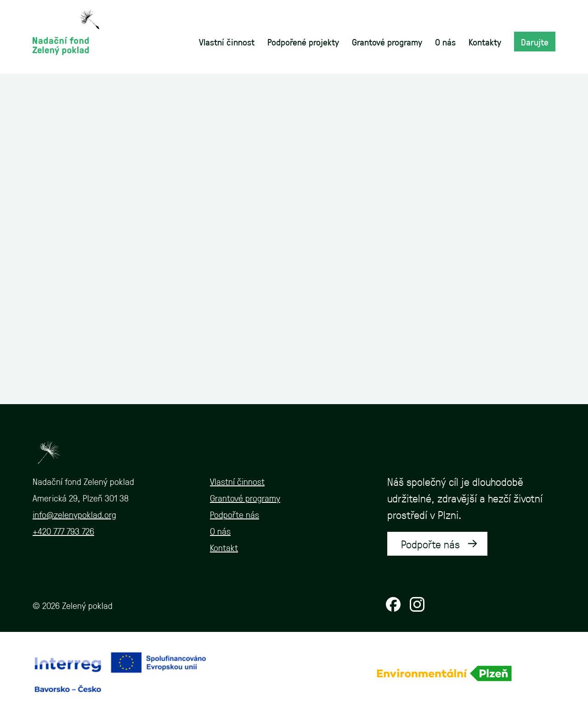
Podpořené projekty (303, 42)
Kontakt (224, 547)
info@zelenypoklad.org (74, 514)
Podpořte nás (235, 514)
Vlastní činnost (227, 42)
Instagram (417, 604)
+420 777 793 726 (63, 531)
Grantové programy (387, 42)
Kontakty (485, 42)
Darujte (535, 42)
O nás (445, 42)
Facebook (393, 604)
